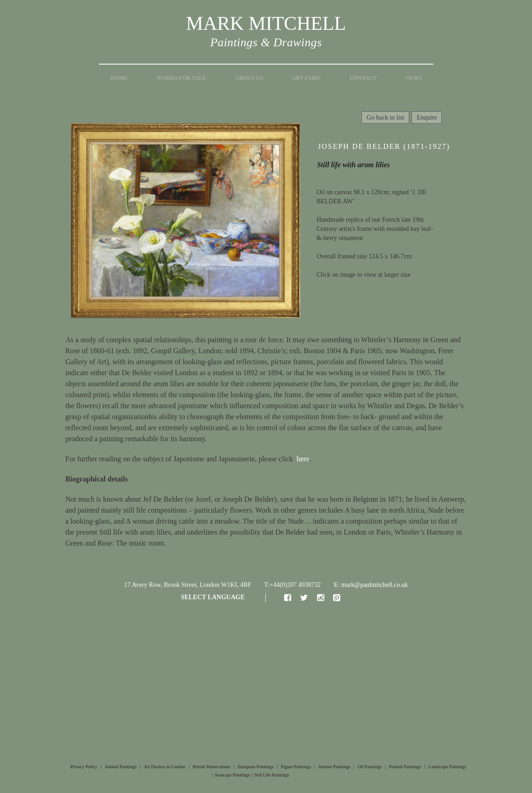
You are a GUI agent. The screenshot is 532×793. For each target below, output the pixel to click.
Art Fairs (306, 78)
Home (119, 78)
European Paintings (256, 767)
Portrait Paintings (405, 767)
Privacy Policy (84, 767)
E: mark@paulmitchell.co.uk (371, 585)
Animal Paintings (121, 767)
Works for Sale (182, 78)
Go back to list (385, 118)
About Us (249, 78)
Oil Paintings (370, 767)
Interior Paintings (335, 767)
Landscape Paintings (447, 767)
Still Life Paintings (272, 775)
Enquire (427, 118)
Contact (363, 78)
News (414, 78)
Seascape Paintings (232, 775)
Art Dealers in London (165, 767)
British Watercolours (211, 767)
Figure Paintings (296, 767)
